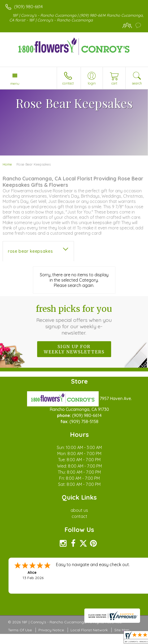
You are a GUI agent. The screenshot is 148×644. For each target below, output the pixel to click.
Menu (15, 83)
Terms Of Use (20, 630)
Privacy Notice (51, 630)
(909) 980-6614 (28, 7)
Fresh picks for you (74, 320)
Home (7, 164)
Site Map (122, 630)
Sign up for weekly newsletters (74, 349)
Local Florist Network (89, 630)
